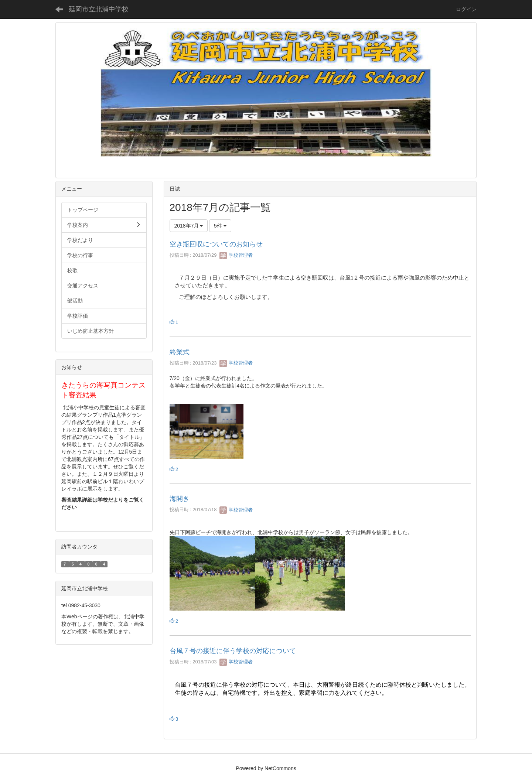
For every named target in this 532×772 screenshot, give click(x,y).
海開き (180, 499)
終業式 (180, 352)
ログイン (466, 9)
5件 (220, 226)
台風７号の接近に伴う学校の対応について (233, 651)
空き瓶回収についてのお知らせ (216, 244)
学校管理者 (236, 255)
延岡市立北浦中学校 (99, 9)
